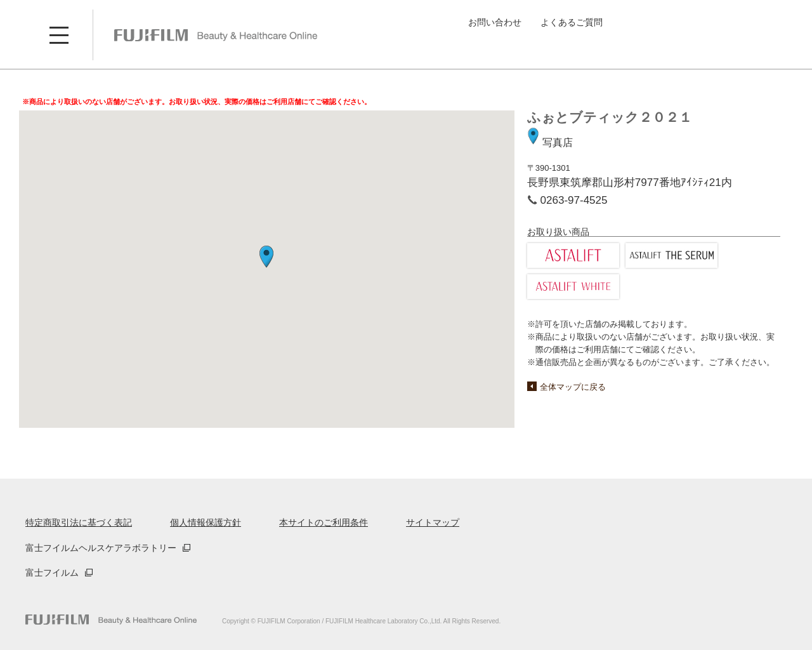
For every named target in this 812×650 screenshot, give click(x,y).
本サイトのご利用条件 (324, 522)
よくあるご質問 (572, 22)
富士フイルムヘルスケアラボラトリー (101, 548)
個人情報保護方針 (206, 522)
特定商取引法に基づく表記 (79, 522)
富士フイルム (52, 573)
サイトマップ (433, 522)
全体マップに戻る (573, 387)
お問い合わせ (495, 22)
